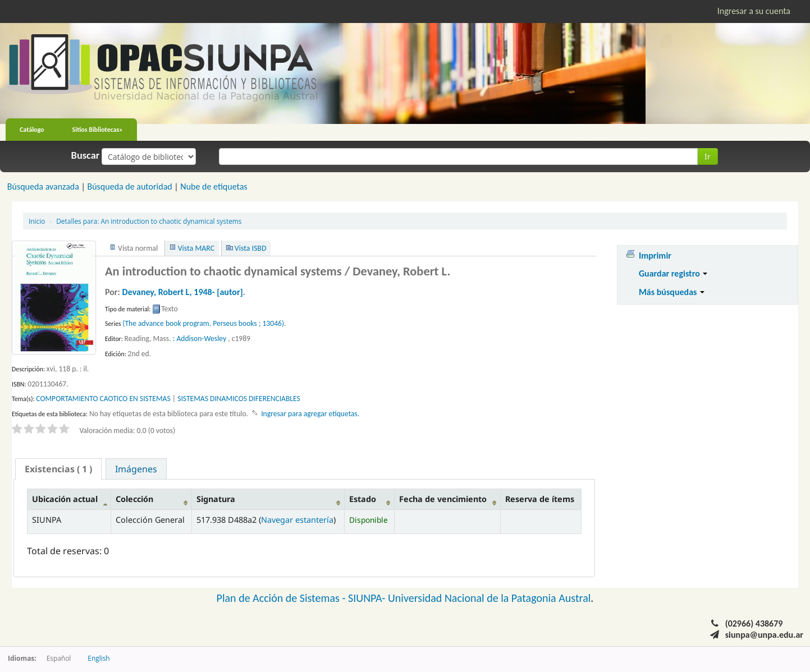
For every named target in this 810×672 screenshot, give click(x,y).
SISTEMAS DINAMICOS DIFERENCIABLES (239, 399)
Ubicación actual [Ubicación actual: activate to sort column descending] (65, 499)
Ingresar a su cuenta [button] (754, 11)
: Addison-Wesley (200, 339)
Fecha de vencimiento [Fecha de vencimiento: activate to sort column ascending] (443, 499)
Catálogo (32, 130)
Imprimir (655, 256)
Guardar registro (673, 273)
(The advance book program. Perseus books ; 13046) (203, 323)
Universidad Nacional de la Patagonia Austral (489, 598)
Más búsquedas (672, 292)
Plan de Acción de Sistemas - (283, 598)
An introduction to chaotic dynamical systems (149, 221)
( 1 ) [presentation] (58, 469)
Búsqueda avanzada (43, 187)
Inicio (37, 221)
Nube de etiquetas (214, 187)
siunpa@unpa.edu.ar (764, 635)
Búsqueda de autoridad (129, 187)
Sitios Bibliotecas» (98, 130)
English (99, 658)
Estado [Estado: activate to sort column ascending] (363, 499)
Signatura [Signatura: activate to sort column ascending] (216, 499)
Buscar (86, 155)
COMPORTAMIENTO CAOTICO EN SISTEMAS (103, 399)
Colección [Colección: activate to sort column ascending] (134, 499)
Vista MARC (196, 248)
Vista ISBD (251, 248)
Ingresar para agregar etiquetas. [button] (310, 414)
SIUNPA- (368, 598)
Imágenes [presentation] (136, 469)
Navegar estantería (297, 520)
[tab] (58, 469)
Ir (708, 156)
